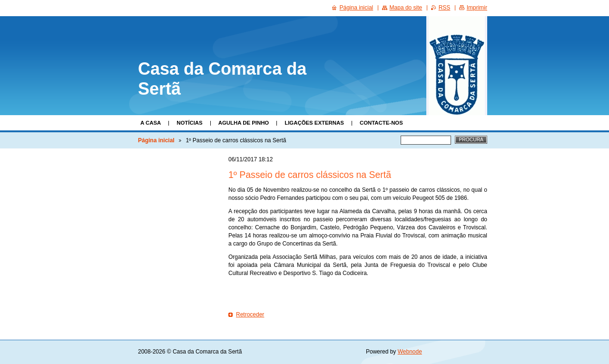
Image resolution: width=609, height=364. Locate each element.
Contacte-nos (381, 123)
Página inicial (156, 140)
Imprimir (477, 8)
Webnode (410, 352)
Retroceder (250, 315)
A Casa (151, 123)
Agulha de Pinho (244, 123)
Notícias (189, 123)
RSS (445, 8)
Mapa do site (406, 8)
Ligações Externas (314, 123)
